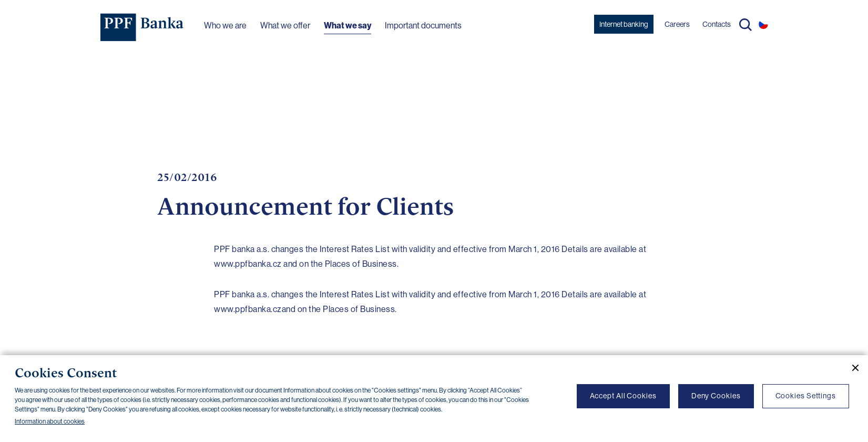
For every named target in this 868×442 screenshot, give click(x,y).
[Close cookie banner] (851, 368)
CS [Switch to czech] (763, 24)
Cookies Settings (806, 396)
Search (746, 25)
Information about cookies (50, 421)
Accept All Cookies (623, 396)
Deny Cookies (716, 396)
